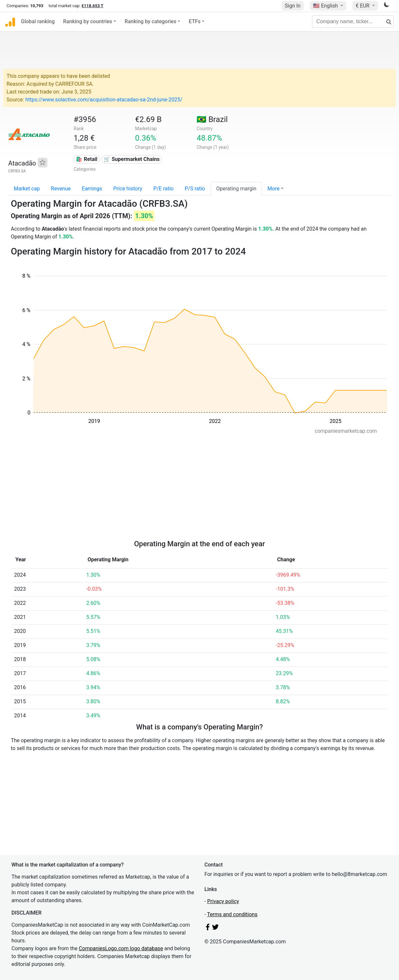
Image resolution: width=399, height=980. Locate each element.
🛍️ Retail (87, 159)
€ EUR (363, 6)
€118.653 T (92, 6)
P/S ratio (195, 189)
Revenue (61, 189)
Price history (128, 189)
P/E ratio (164, 189)
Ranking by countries (88, 21)
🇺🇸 (326, 6)
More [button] (274, 189)
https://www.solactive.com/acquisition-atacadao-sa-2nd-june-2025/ (104, 100)
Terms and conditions (232, 914)
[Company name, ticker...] (353, 22)
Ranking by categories (150, 21)
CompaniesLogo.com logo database (121, 948)
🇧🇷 (212, 119)
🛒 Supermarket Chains (131, 159)
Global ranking (38, 21)
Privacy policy (223, 901)
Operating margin (236, 189)
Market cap (27, 189)
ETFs (195, 21)
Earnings (92, 189)
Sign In (293, 6)
